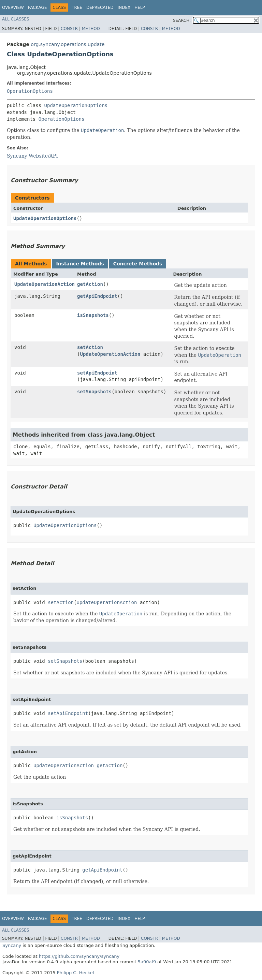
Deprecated (100, 8)
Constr (69, 29)
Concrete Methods (138, 264)
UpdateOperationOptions (76, 105)
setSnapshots (94, 392)
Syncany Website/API (32, 156)
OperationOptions (30, 91)
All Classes (16, 19)
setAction (90, 347)
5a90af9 (147, 962)
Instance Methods (80, 264)
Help (140, 8)
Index (124, 8)
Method (91, 29)
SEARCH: (182, 20)
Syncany (12, 945)
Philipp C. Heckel (76, 973)
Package (37, 8)
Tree (77, 8)
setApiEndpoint (97, 373)
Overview (13, 8)
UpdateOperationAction (45, 284)
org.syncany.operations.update (68, 44)
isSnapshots (93, 315)
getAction (90, 284)
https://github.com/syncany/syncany (79, 956)
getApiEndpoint (97, 296)
